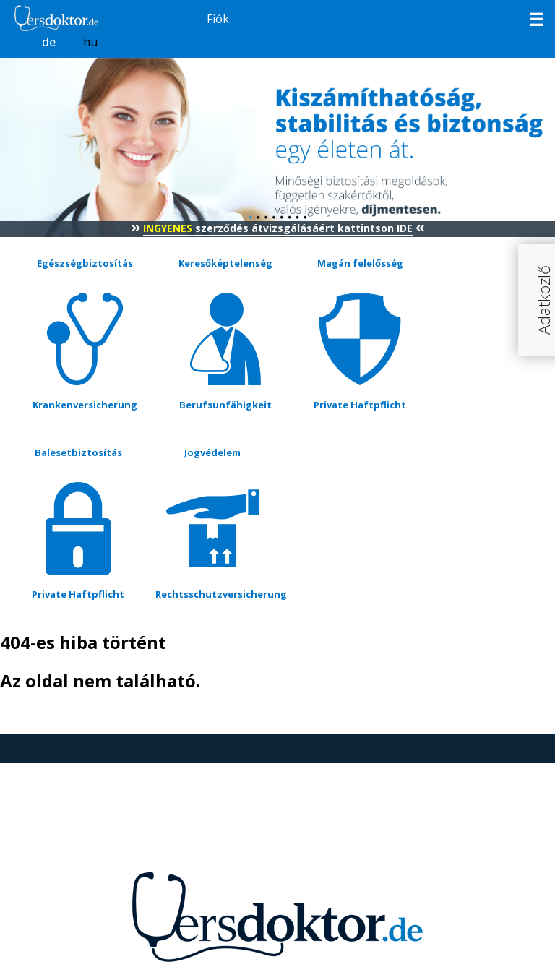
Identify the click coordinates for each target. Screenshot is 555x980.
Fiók (218, 19)
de (49, 42)
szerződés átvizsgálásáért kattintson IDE (278, 228)
